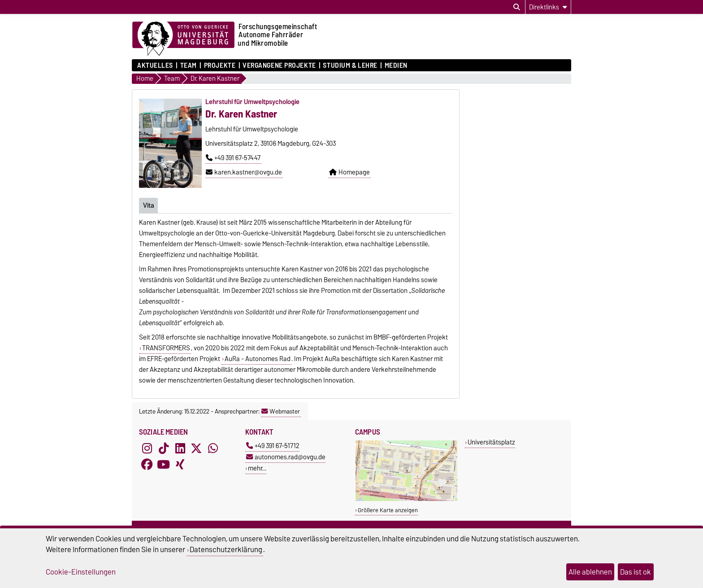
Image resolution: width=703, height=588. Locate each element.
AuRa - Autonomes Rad (258, 359)
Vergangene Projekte (279, 65)
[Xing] (180, 464)
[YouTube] (164, 464)
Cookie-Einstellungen (81, 572)
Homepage (349, 172)
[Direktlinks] (548, 7)
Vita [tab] (149, 205)
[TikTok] (164, 448)
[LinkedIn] (180, 448)
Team (189, 65)
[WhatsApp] (213, 448)
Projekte (220, 65)
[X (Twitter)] (196, 448)
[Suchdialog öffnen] (517, 7)
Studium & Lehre (350, 65)
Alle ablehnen (590, 572)
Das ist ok (636, 572)
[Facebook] (147, 464)
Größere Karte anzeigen (388, 510)
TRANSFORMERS (166, 348)
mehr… (257, 468)
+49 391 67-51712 (273, 446)
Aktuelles (155, 65)
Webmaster (281, 411)
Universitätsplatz (491, 442)
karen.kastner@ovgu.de (244, 172)
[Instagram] (147, 448)
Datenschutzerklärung (226, 549)
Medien (396, 65)
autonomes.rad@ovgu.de (286, 457)
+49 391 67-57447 (233, 158)
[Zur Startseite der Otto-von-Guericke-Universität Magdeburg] (183, 39)
